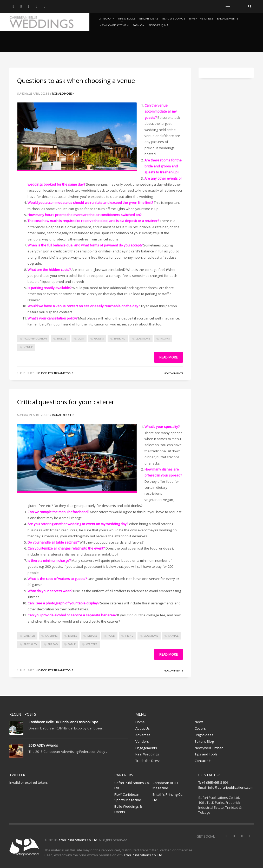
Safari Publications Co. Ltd (77, 840)
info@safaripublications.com (231, 787)
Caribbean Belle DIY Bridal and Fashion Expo (63, 722)
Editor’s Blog (204, 741)
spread (53, 644)
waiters (92, 644)
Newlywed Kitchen (209, 748)
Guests (99, 338)
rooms (165, 338)
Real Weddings (147, 754)
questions (143, 338)
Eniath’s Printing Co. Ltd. (168, 797)
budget (62, 338)
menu (129, 636)
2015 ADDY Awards (43, 745)
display (92, 636)
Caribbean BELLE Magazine (166, 785)
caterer (29, 636)
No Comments (173, 373)
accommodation (35, 338)
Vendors (142, 741)
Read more (169, 357)
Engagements (146, 748)
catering (51, 636)
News (199, 722)
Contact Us (203, 761)
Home (140, 722)
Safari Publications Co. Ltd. (132, 785)
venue (28, 347)
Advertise (143, 735)
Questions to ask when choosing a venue (76, 80)
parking (120, 338)
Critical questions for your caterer (66, 402)
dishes (73, 636)
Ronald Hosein (63, 93)
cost (81, 338)
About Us (143, 728)
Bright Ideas (204, 735)
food (111, 636)
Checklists (45, 373)
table (72, 644)
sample (173, 636)
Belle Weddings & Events (128, 809)
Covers (200, 728)
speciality (31, 644)
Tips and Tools (63, 373)
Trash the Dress (148, 761)
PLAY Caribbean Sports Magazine (128, 797)
